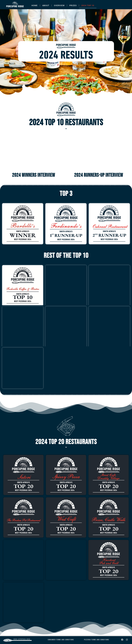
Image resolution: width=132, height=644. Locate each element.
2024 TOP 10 (88, 5)
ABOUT (46, 5)
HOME (35, 5)
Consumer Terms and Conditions (61, 640)
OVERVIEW (59, 5)
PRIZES (73, 5)
